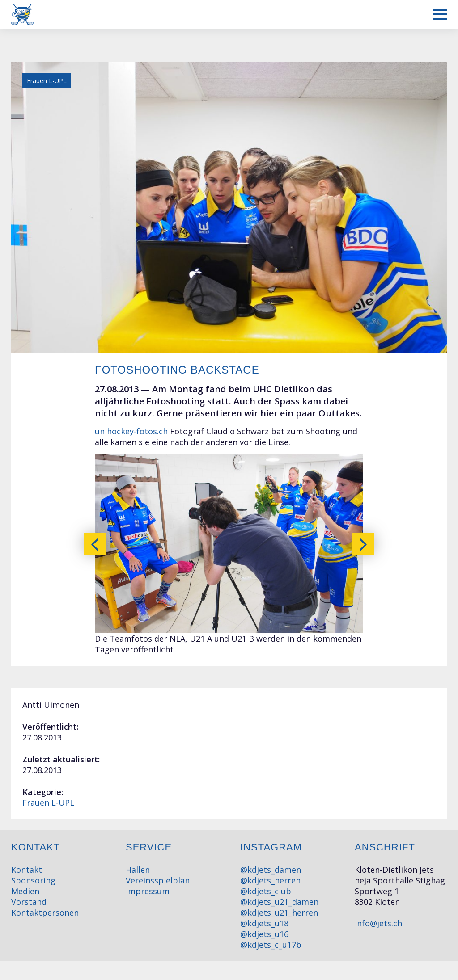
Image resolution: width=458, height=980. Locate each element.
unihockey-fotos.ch (131, 431)
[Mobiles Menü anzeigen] (440, 14)
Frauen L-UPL (48, 803)
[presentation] (95, 544)
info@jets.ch (378, 923)
